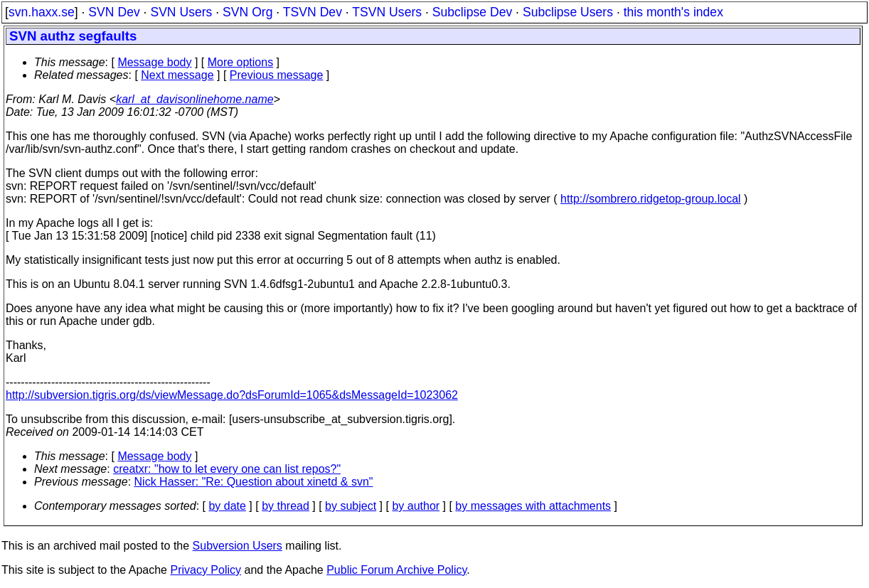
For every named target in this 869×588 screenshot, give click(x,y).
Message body (154, 62)
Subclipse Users (568, 12)
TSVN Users (387, 12)
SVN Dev (114, 12)
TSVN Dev (313, 12)
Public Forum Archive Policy (396, 570)
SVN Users (181, 12)
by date (227, 506)
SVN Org (247, 12)
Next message (177, 75)
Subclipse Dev (472, 12)
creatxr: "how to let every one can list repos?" (227, 469)
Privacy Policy (206, 570)
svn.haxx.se (42, 12)
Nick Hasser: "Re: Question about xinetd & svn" (254, 482)
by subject (351, 506)
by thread (286, 506)
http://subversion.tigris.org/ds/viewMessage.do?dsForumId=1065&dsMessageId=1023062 (232, 395)
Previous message (277, 75)
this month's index (673, 12)
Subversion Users (238, 546)
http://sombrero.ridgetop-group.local (650, 199)
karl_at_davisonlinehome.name (194, 99)
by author (416, 506)
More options (241, 62)
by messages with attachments (533, 506)
